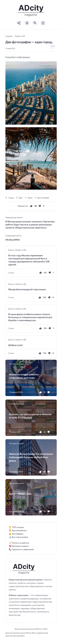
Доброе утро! (16, 345)
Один (30, 198)
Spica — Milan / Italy (20, 494)
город (11, 198)
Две (21, 198)
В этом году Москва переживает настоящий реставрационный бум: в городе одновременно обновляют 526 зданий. (29, 260)
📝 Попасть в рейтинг (19, 543)
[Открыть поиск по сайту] (35, 23)
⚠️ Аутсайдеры (16, 534)
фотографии (43, 198)
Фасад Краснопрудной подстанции (27, 289)
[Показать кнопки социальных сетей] (19, 23)
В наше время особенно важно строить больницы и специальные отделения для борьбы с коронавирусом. (30, 317)
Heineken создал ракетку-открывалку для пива (24, 376)
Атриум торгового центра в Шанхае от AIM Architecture (30, 416)
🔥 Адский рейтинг (18, 530)
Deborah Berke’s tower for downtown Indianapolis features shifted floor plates (31, 457)
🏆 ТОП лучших (16, 527)
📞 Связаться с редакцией (21, 549)
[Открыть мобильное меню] (43, 23)
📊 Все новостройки (18, 537)
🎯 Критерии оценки (19, 546)
